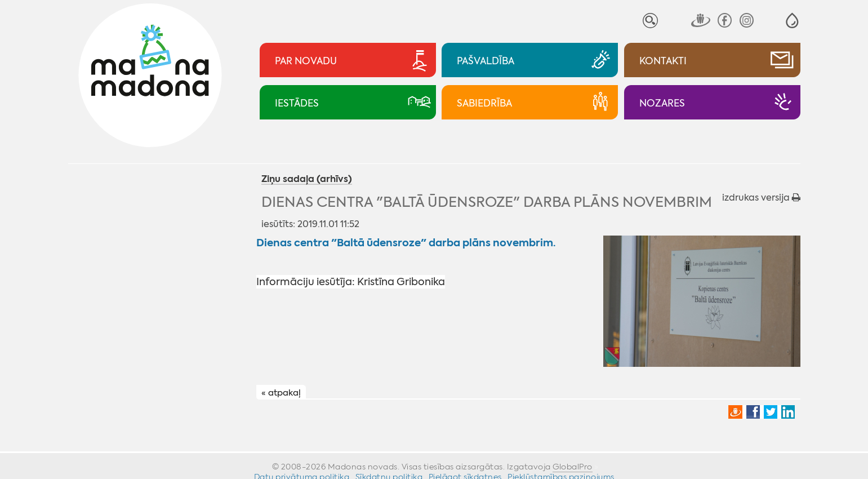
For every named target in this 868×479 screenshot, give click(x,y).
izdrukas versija (761, 198)
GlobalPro (573, 467)
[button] (792, 21)
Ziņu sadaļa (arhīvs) (307, 180)
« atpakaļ (281, 393)
